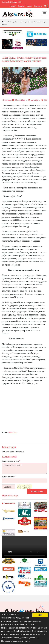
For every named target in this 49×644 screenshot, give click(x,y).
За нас (29, 6)
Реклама (21, 6)
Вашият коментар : (11, 461)
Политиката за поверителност (15, 641)
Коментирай (37, 491)
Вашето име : (9, 477)
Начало (13, 6)
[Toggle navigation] (45, 13)
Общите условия (29, 638)
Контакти (38, 6)
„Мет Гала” (31, 109)
